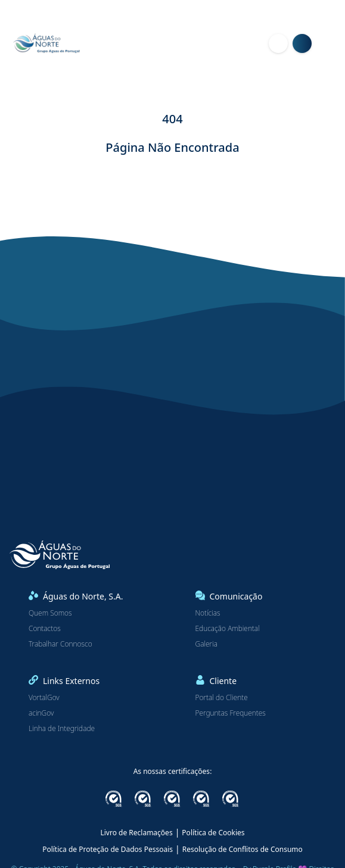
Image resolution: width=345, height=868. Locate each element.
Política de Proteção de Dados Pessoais (108, 849)
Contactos (45, 629)
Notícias (208, 613)
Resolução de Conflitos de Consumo (243, 849)
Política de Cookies (213, 833)
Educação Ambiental (228, 629)
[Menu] (331, 43)
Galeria (207, 644)
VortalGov (44, 698)
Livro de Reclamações (136, 833)
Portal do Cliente (222, 698)
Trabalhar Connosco (60, 644)
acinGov (41, 713)
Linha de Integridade (62, 729)
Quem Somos (50, 613)
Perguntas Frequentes (231, 713)
